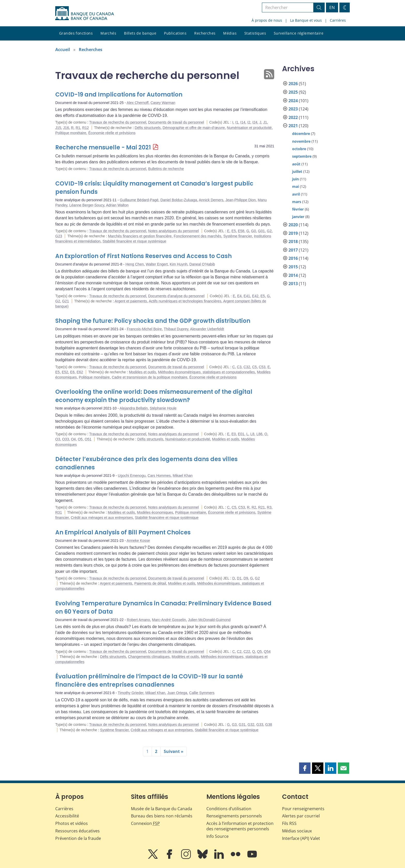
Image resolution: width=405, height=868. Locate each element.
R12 (85, 128)
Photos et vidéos (72, 823)
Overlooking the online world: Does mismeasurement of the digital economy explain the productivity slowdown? (154, 396)
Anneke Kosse (138, 541)
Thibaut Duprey (176, 329)
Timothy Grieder (131, 693)
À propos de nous (267, 20)
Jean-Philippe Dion (240, 200)
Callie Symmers (202, 693)
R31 (59, 512)
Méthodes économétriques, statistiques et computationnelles (207, 372)
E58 (241, 231)
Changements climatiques (149, 657)
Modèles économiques (155, 512)
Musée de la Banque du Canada (162, 809)
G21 (65, 301)
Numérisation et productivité (249, 128)
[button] (305, 768)
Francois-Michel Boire (144, 329)
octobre (299, 149)
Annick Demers (211, 200)
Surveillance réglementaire (299, 33)
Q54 (267, 652)
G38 (269, 725)
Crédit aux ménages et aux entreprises (102, 518)
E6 (72, 372)
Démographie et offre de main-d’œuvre (194, 128)
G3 (234, 725)
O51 (88, 439)
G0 (254, 231)
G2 (269, 231)
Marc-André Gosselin (169, 620)
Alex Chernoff (138, 103)
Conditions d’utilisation (229, 809)
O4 (73, 439)
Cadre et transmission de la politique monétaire (150, 377)
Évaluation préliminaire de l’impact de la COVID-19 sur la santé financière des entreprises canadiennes (149, 681)
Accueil (63, 50)
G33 (260, 725)
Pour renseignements (303, 809)
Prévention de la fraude (78, 838)
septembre (302, 156)
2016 (293, 258)
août (296, 164)
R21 (262, 507)
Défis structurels (147, 128)
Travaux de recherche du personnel (118, 122)
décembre (301, 134)
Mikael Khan (183, 476)
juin (295, 179)
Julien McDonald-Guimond (209, 620)
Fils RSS (289, 823)
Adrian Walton (117, 205)
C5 (254, 367)
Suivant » (174, 751)
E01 (241, 434)
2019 (293, 233)
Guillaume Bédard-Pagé (139, 200)
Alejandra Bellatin (134, 408)
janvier (298, 217)
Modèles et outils (142, 372)
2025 (293, 92)
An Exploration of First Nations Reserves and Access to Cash (143, 256)
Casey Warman (163, 103)
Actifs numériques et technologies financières (185, 301)
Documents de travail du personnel (176, 122)
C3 (239, 367)
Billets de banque (140, 33)
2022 (293, 117)
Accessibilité (67, 816)
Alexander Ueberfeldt (207, 329)
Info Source (217, 836)
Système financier (238, 236)
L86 (259, 434)
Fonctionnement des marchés (197, 236)
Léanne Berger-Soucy (87, 205)
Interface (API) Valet (301, 838)
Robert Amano (138, 620)
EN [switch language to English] (332, 7)
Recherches (205, 33)
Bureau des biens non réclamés (162, 816)
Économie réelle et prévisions (112, 133)
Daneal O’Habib (202, 264)
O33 (65, 439)
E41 (247, 296)
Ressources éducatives (77, 831)
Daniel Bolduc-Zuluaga (179, 200)
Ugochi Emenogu (132, 476)
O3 (58, 439)
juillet (297, 171)
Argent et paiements (131, 301)
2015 (293, 267)
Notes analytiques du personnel (174, 231)
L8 (252, 434)
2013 (293, 284)
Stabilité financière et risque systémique (134, 241)
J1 (265, 122)
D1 (239, 578)
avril (296, 194)
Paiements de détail (150, 583)
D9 (246, 578)
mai (295, 186)
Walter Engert (157, 264)
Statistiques (255, 33)
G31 (242, 725)
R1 (78, 128)
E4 (239, 296)
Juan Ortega (177, 693)
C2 (239, 652)
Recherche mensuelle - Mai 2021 (103, 147)
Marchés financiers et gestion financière (140, 236)
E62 (80, 372)
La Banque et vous (306, 20)
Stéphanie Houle (163, 408)
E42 (255, 296)
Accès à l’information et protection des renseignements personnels (240, 826)
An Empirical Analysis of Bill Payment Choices (123, 532)
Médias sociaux (297, 831)
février (298, 209)
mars (297, 202)
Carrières (338, 20)
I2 (249, 122)
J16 (66, 128)
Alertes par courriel (301, 816)
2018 (293, 242)
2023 (293, 109)
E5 (234, 231)
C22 (247, 652)
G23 (59, 236)
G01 (261, 231)
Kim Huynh (178, 264)
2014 (293, 275)
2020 (293, 225)
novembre (301, 141)
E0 (234, 434)
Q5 (259, 652)
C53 (262, 367)
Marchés (108, 33)
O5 (80, 439)
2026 (293, 84)
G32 (251, 725)
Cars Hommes (159, 476)
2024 (293, 101)
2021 (293, 126)
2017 (293, 250)
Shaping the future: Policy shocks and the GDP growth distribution (153, 321)
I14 (243, 122)
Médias (230, 33)
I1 (237, 122)
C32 (247, 367)
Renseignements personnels (234, 816)
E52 (65, 372)
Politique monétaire (71, 133)
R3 (269, 507)
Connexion (145, 823)
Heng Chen (135, 264)
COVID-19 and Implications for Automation (119, 95)
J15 (58, 128)
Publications (175, 33)
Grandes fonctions (76, 33)
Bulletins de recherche (166, 169)
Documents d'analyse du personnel (176, 296)
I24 (255, 122)
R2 (254, 507)
